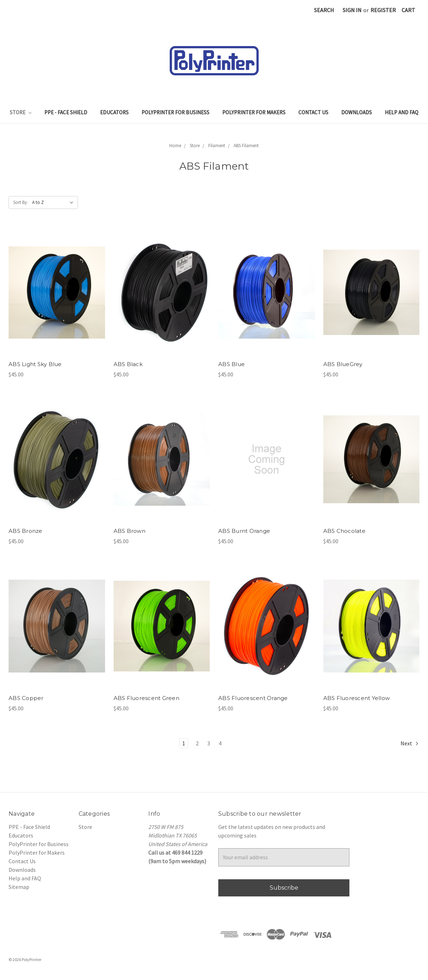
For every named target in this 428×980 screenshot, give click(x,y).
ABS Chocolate (344, 531)
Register (383, 10)
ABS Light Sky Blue (35, 364)
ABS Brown (130, 531)
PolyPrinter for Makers (254, 112)
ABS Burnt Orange (244, 531)
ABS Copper (26, 698)
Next (410, 743)
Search (324, 10)
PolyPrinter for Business (175, 112)
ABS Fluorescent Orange (253, 698)
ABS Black (128, 364)
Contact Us (313, 112)
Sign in (352, 10)
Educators (114, 112)
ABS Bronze (26, 531)
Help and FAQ (402, 112)
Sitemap (19, 887)
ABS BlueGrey (343, 364)
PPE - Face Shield (66, 112)
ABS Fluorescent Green (146, 698)
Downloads (357, 112)
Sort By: (21, 202)
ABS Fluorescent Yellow (357, 698)
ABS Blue (232, 364)
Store (21, 112)
